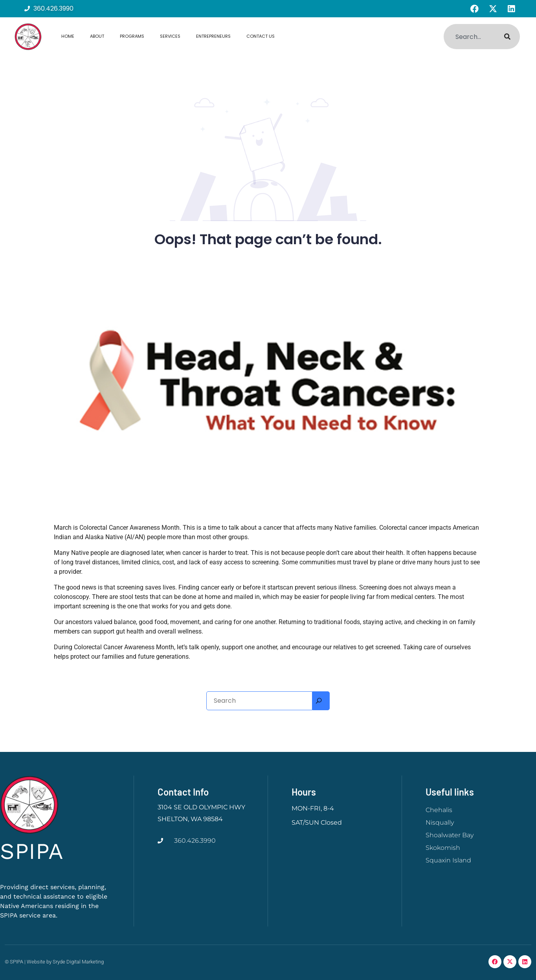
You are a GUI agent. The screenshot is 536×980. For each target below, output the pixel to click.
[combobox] (469, 37)
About (97, 36)
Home (68, 36)
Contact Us (261, 36)
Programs (132, 36)
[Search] (507, 37)
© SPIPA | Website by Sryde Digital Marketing (54, 962)
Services (170, 36)
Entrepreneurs (213, 36)
